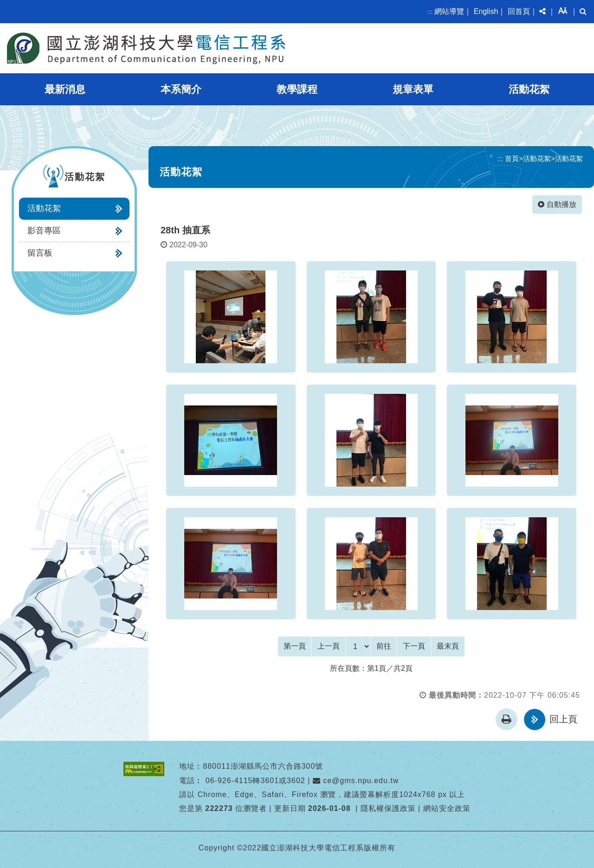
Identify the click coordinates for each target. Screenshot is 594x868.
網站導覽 (449, 11)
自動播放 (557, 204)
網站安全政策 (447, 808)
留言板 (40, 253)
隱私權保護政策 (388, 808)
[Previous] (329, 646)
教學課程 (297, 89)
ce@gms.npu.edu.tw (356, 780)
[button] (542, 12)
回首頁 (519, 11)
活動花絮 (529, 89)
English (486, 11)
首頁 (512, 158)
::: (430, 12)
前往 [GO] (384, 646)
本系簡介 (181, 89)
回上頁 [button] (563, 719)
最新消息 (65, 89)
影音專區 (44, 231)
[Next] (414, 646)
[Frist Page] (295, 646)
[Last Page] (448, 646)
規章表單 (413, 89)
